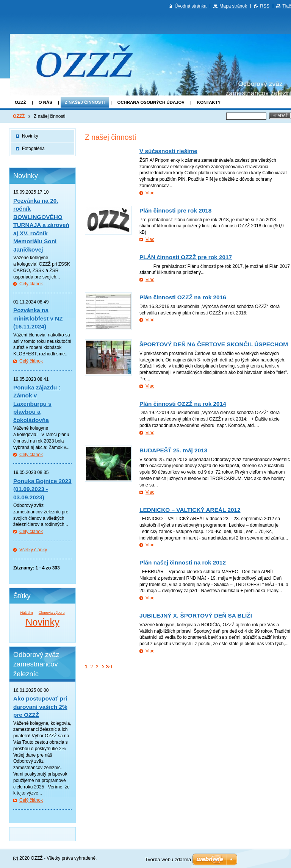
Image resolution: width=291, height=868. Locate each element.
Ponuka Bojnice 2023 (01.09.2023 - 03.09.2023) (42, 489)
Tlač (287, 6)
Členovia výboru (52, 612)
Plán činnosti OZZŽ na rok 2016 (183, 297)
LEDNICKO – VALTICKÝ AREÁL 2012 (190, 510)
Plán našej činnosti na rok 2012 (183, 562)
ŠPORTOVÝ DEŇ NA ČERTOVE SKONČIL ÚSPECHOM (214, 344)
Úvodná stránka (191, 6)
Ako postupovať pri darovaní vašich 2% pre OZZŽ (40, 707)
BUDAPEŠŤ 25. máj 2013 (173, 450)
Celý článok (31, 284)
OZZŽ (20, 102)
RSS (265, 6)
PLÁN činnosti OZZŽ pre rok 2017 (186, 257)
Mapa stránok (233, 6)
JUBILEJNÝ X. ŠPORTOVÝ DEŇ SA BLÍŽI (196, 615)
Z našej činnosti (85, 102)
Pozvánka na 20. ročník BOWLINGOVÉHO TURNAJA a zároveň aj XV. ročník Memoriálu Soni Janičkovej (41, 225)
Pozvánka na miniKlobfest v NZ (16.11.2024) (38, 318)
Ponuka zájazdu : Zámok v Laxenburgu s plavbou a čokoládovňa (37, 404)
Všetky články (33, 550)
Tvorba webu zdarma (168, 859)
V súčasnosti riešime (168, 151)
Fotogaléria (33, 149)
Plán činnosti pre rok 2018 (175, 210)
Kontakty (209, 102)
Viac (150, 193)
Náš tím (26, 612)
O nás (45, 102)
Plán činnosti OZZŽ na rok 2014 (183, 404)
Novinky (30, 136)
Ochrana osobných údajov (151, 102)
